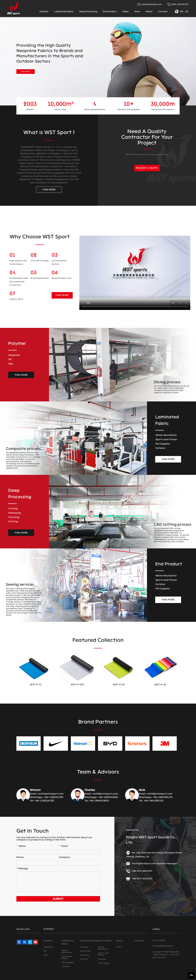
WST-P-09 (160, 685)
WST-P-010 (119, 685)
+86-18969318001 (108, 797)
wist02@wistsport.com (105, 794)
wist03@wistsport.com (160, 794)
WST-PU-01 (36, 685)
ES (187, 11)
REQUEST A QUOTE (147, 168)
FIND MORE (49, 190)
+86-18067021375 (163, 797)
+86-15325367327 (54, 797)
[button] (4, 61)
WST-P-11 (77, 685)
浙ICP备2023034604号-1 (163, 946)
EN (182, 11)
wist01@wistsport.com (51, 794)
